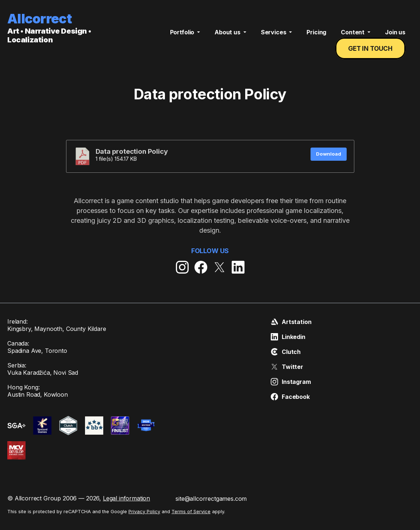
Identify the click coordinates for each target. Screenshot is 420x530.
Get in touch (372, 52)
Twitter (287, 374)
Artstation (291, 329)
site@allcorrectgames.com (211, 506)
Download (329, 161)
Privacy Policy (144, 519)
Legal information (126, 506)
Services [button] (274, 36)
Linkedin (288, 344)
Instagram (291, 389)
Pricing (316, 36)
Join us (395, 36)
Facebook (290, 404)
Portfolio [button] (183, 36)
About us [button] (228, 36)
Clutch (286, 359)
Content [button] (353, 36)
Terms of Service (191, 519)
